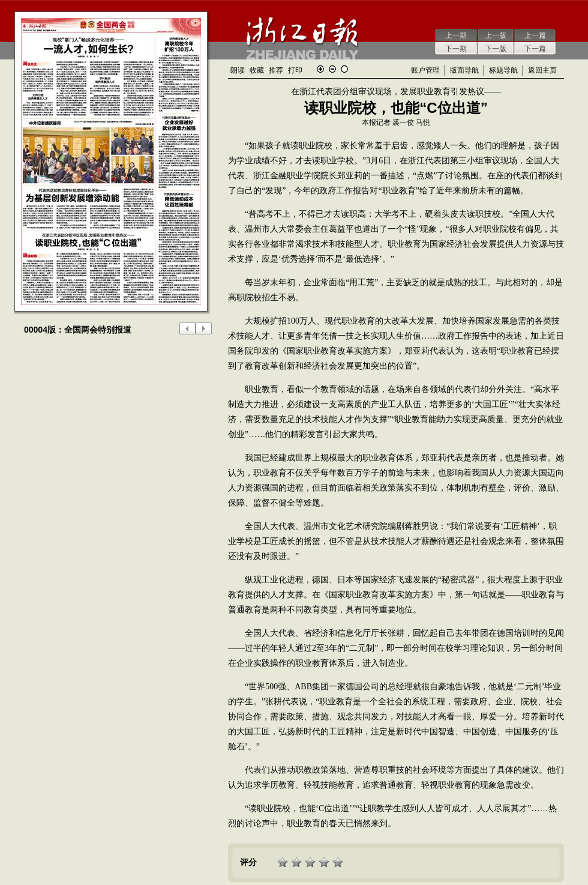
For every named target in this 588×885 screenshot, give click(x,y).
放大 (320, 69)
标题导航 (503, 70)
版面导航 (464, 70)
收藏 (257, 70)
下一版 (496, 49)
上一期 (456, 35)
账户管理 (425, 70)
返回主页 (542, 70)
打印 (295, 70)
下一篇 (535, 49)
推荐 (276, 70)
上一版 (496, 35)
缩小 (332, 69)
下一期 (456, 49)
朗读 (238, 70)
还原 (344, 69)
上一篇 (535, 35)
